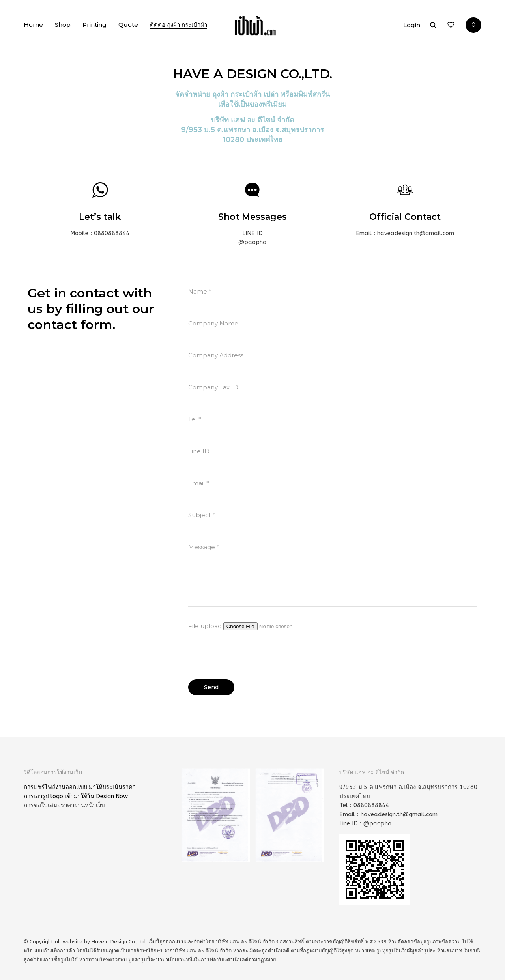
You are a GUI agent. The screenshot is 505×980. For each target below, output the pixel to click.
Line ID (199, 451)
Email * (199, 483)
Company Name (213, 323)
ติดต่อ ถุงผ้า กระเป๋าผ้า (179, 26)
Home (33, 26)
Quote (128, 26)
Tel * (195, 419)
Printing (94, 26)
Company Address (216, 355)
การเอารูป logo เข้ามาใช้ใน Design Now (77, 796)
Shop (63, 26)
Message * (204, 547)
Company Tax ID (213, 387)
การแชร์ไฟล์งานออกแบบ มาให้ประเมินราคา (80, 787)
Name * (200, 291)
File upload (256, 626)
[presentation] (248, 652)
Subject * (202, 515)
